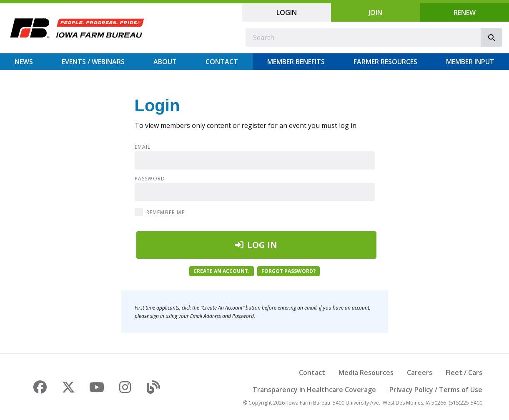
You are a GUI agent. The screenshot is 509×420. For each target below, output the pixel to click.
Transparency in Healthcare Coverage (314, 390)
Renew (465, 12)
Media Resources (366, 372)
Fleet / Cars (464, 372)
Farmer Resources (385, 62)
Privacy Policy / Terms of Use (436, 390)
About (165, 62)
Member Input (470, 62)
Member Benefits (296, 62)
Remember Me (165, 212)
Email (143, 147)
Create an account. (222, 271)
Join (375, 12)
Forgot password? (288, 271)
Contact (222, 62)
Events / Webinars (93, 62)
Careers (420, 372)
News (24, 62)
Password (150, 179)
